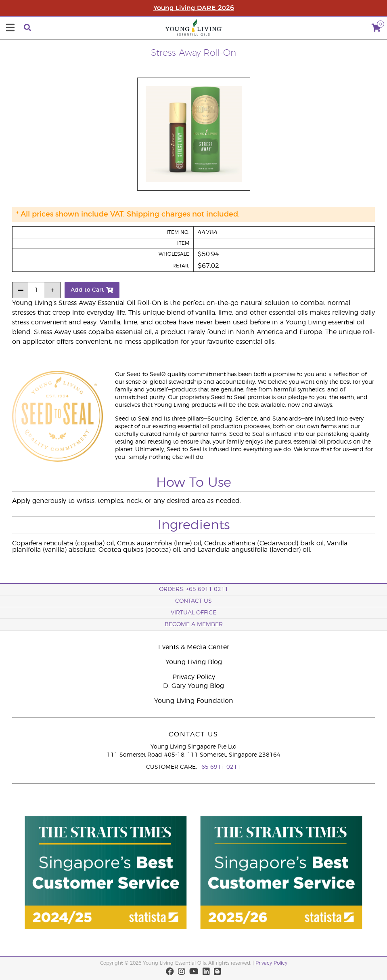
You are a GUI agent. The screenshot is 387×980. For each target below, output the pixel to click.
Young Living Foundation (194, 701)
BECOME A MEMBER (194, 625)
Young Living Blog (194, 662)
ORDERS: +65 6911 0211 (194, 589)
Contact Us (193, 601)
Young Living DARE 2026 (194, 8)
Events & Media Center (194, 647)
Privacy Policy (194, 677)
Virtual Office (193, 613)
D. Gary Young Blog (193, 686)
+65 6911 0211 (220, 767)
